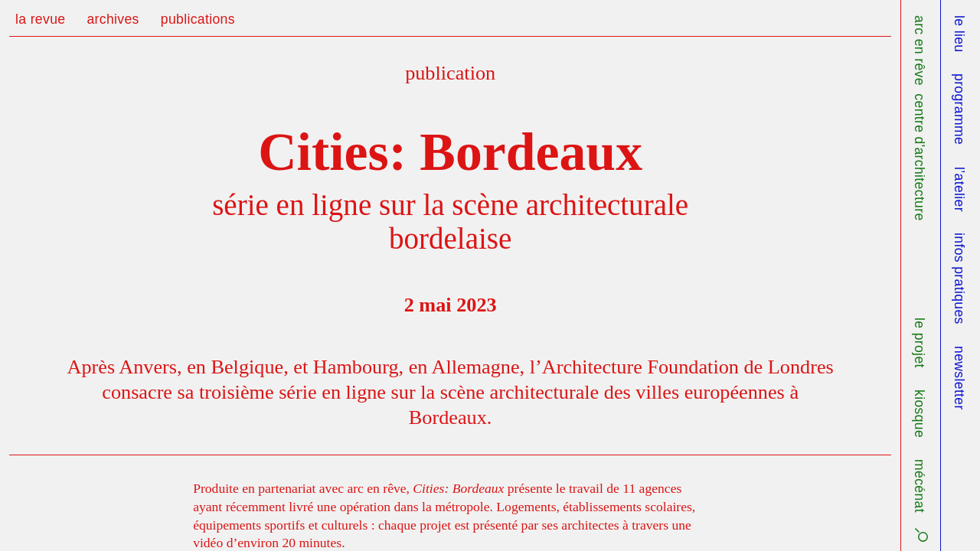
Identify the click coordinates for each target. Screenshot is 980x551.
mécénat (920, 486)
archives (113, 19)
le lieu (959, 34)
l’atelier (959, 189)
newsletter (959, 378)
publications (198, 19)
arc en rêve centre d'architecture (920, 118)
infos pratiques (959, 279)
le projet (920, 343)
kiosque (920, 414)
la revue (40, 19)
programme (959, 109)
